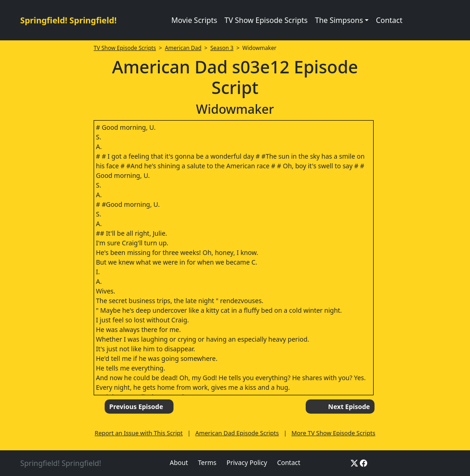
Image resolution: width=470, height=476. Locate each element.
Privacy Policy (246, 462)
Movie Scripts (194, 20)
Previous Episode (136, 407)
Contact (389, 20)
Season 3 (222, 48)
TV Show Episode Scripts (266, 20)
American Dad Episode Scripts (237, 433)
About (179, 462)
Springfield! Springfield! (68, 20)
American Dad (183, 48)
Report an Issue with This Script (139, 433)
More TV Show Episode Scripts (333, 433)
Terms (207, 462)
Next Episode (349, 407)
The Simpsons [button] (339, 20)
